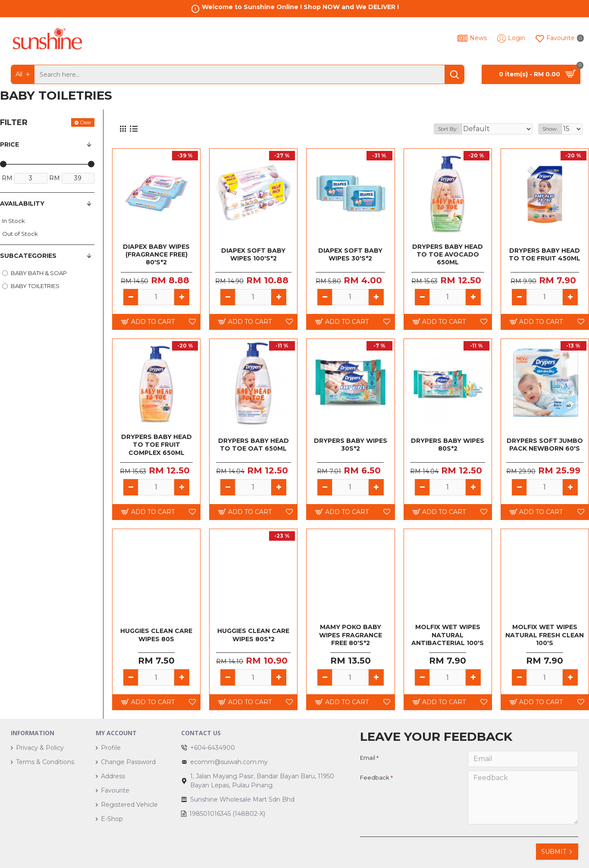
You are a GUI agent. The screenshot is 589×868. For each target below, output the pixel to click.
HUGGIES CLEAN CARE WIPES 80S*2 (253, 635)
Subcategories (28, 256)
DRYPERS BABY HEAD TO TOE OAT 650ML (254, 445)
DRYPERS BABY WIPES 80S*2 (448, 445)
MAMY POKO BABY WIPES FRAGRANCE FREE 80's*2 (351, 635)
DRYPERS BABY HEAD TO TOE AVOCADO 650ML (448, 254)
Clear (86, 122)
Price (9, 144)
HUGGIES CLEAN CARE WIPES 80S (156, 635)
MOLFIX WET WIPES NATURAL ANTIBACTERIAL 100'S (448, 635)
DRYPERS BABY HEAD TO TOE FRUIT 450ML (545, 254)
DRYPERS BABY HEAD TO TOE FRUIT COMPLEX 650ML (157, 445)
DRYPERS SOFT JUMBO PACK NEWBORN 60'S (545, 445)
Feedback (375, 777)
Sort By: (467, 129)
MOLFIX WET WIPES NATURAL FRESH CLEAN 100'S (545, 635)
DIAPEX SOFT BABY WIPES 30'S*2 (350, 254)
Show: (553, 129)
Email (368, 758)
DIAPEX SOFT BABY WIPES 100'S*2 (253, 254)
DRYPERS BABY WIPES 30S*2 (351, 445)
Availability (22, 204)
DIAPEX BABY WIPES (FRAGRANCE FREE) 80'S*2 (156, 254)
